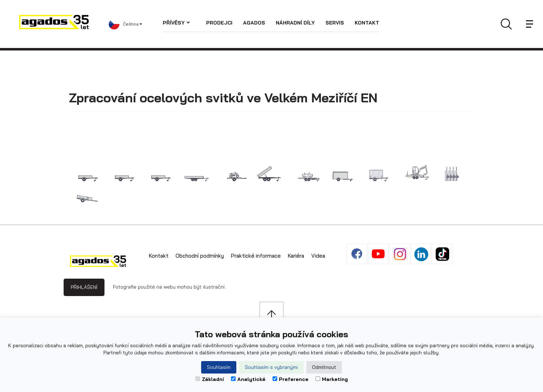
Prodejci (219, 23)
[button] (136, 24)
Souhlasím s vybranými (271, 367)
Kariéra (296, 256)
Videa (318, 256)
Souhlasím (219, 367)
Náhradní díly (295, 23)
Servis (335, 23)
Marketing (332, 379)
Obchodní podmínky (200, 256)
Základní (210, 379)
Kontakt (367, 23)
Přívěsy (176, 23)
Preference (291, 379)
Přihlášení (84, 287)
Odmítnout (324, 367)
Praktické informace (256, 256)
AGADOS (254, 23)
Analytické (248, 379)
